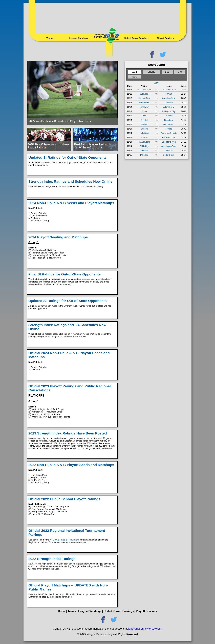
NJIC (135, 77)
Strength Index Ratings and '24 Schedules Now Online (67, 327)
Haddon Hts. (144, 103)
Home (62, 611)
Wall (144, 116)
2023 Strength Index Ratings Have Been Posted (68, 433)
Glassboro (169, 120)
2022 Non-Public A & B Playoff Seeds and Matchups (71, 465)
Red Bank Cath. (169, 138)
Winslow (169, 151)
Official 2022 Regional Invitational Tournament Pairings (67, 533)
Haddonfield (169, 124)
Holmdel (169, 129)
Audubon (144, 94)
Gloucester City (169, 90)
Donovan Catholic (169, 133)
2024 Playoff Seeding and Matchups (58, 237)
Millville (144, 151)
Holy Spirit (144, 133)
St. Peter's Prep (169, 142)
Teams (50, 38)
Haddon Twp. (144, 98)
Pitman (169, 94)
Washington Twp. (169, 146)
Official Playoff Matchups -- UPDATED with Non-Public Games (68, 587)
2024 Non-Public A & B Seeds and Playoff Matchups (71, 203)
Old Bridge (144, 146)
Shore (144, 111)
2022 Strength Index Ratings (52, 559)
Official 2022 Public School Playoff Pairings (64, 499)
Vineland (169, 103)
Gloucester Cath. (144, 90)
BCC (167, 72)
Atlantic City (169, 107)
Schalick (144, 120)
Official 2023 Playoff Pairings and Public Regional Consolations (70, 388)
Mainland (144, 155)
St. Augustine (144, 142)
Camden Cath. (169, 98)
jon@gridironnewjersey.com (145, 629)
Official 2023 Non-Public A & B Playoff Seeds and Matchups (69, 355)
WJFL (135, 72)
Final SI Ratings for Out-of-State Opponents (65, 274)
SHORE (152, 72)
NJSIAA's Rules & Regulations (65, 540)
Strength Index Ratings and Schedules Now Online (70, 181)
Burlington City (169, 111)
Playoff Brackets (165, 38)
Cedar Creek (169, 155)
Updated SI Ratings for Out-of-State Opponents (68, 157)
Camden (169, 116)
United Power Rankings (136, 38)
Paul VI (144, 138)
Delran (144, 124)
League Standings (79, 38)
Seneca (144, 129)
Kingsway (144, 107)
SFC (180, 72)
